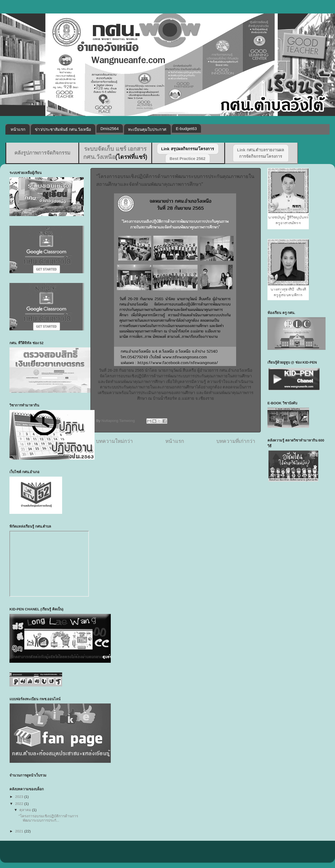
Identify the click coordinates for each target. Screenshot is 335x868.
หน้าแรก (18, 129)
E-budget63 (186, 129)
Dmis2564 (110, 129)
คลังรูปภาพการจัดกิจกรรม (42, 153)
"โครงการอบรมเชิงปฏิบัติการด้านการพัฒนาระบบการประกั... (48, 818)
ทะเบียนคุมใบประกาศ (147, 129)
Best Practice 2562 (188, 158)
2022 (20, 804)
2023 (20, 797)
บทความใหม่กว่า (114, 441)
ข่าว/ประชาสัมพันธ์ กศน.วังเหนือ (63, 129)
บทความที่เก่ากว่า (236, 441)
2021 (20, 831)
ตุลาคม (26, 810)
